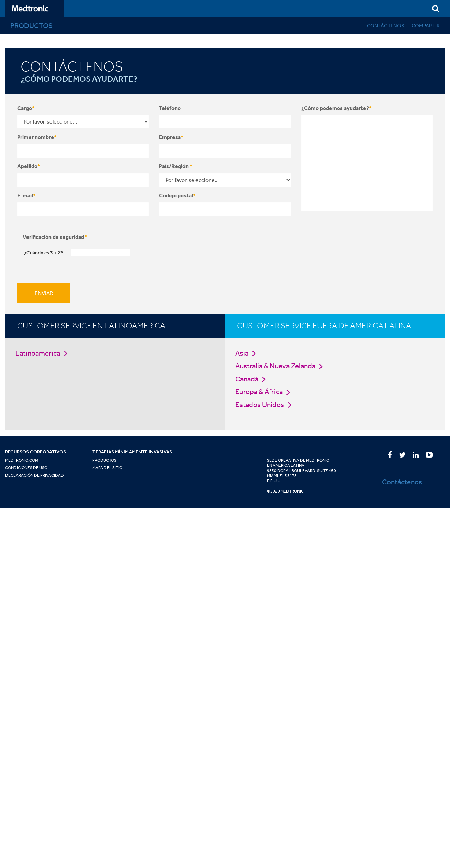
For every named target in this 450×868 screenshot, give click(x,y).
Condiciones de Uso (26, 468)
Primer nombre (37, 137)
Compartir (426, 26)
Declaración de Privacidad (35, 475)
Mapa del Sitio (107, 468)
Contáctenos (386, 26)
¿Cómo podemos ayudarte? (336, 108)
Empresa (171, 137)
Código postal (177, 195)
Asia (247, 353)
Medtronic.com (22, 460)
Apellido (29, 166)
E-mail (26, 195)
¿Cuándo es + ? (43, 253)
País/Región (176, 166)
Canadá (252, 379)
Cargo (26, 108)
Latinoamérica (43, 353)
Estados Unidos (265, 404)
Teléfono (170, 108)
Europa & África (265, 391)
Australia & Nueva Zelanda (281, 366)
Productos (104, 460)
